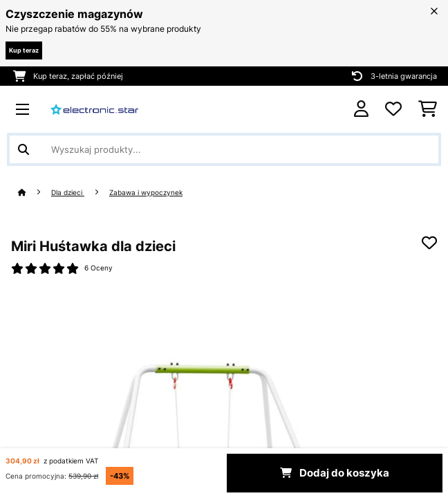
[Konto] (361, 109)
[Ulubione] (393, 109)
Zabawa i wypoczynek (146, 193)
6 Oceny (99, 268)
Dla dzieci (68, 193)
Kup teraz (24, 50)
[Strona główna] (35, 193)
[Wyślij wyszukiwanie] (24, 149)
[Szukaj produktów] (224, 149)
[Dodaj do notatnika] (429, 243)
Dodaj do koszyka (335, 473)
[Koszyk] (428, 109)
